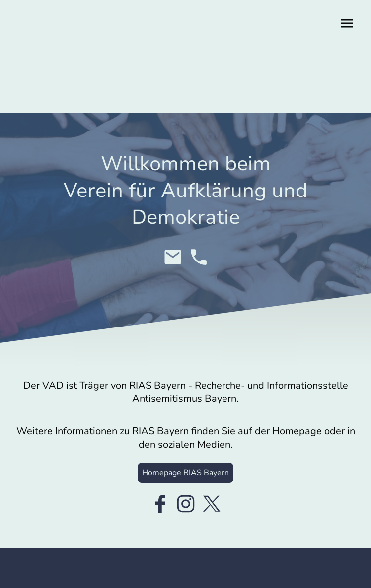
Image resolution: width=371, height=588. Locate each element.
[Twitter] (212, 504)
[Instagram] (186, 504)
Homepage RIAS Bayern (185, 473)
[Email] (173, 257)
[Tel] (199, 257)
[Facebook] (160, 504)
